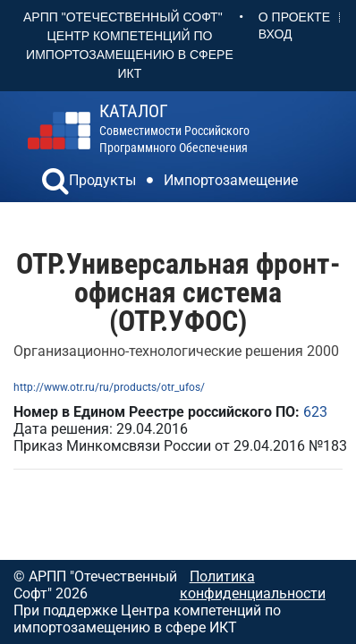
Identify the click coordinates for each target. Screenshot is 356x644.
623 (315, 412)
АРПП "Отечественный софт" (123, 17)
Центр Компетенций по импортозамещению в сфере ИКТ (130, 55)
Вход (275, 34)
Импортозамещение (231, 180)
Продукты (102, 180)
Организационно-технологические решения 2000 (176, 351)
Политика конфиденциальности (253, 585)
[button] (55, 183)
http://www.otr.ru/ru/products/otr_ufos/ (109, 387)
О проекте (294, 17)
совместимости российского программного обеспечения (174, 128)
